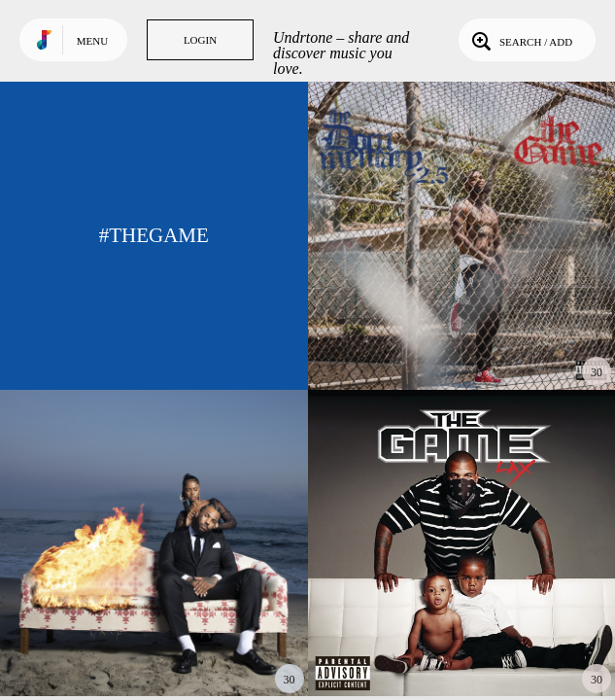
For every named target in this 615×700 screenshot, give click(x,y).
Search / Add (520, 40)
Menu (92, 41)
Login (200, 40)
